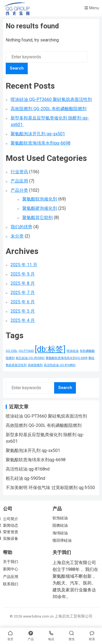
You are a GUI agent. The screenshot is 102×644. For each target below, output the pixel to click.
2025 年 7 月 (23, 293)
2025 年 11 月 (24, 265)
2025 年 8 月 (23, 283)
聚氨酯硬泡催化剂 (40, 208)
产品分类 (19, 190)
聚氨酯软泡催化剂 (40, 199)
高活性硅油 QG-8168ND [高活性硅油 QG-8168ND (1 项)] (60, 365)
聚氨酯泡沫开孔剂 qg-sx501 (38, 134)
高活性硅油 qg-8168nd (28, 469)
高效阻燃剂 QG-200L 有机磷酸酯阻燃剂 (49, 109)
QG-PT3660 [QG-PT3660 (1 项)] (26, 351)
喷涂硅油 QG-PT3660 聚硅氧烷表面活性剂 (51, 99)
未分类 (17, 236)
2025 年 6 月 (23, 302)
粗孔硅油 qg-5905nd (25, 478)
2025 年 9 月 (23, 274)
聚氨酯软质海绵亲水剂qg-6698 (41, 143)
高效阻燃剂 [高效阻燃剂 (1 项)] (35, 365)
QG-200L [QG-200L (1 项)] (12, 351)
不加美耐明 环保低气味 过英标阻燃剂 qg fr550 (50, 488)
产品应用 (19, 181)
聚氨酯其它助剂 (38, 218)
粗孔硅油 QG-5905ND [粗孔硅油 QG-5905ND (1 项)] (30, 358)
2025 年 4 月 (23, 320)
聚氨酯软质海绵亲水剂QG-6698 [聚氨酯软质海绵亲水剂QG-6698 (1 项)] (67, 358)
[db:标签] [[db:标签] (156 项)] (50, 349)
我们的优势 (21, 227)
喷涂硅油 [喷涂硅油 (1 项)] (73, 351)
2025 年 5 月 (23, 311)
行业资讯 (19, 172)
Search (17, 68)
